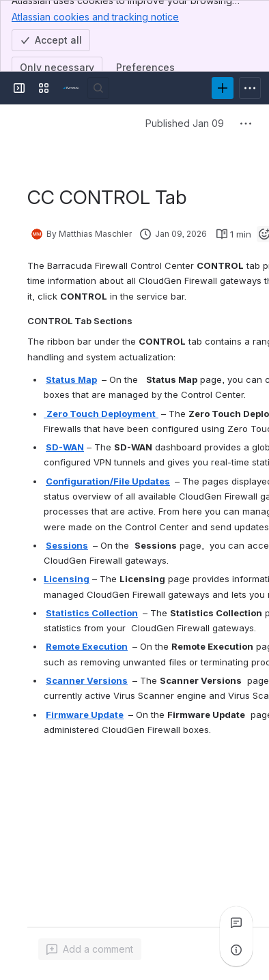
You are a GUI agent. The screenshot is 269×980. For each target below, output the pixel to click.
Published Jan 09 (185, 123)
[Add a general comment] (90, 949)
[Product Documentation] (71, 88)
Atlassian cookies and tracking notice (95, 16)
